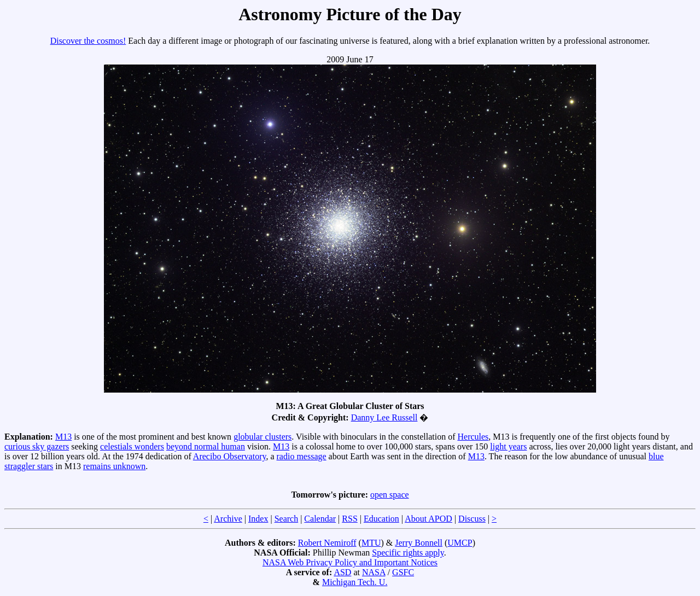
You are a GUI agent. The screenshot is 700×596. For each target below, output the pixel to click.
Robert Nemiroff (327, 543)
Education (381, 519)
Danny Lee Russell (384, 417)
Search (287, 519)
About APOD (428, 519)
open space (390, 495)
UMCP (460, 543)
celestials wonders (132, 446)
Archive (228, 519)
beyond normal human (206, 446)
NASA (374, 572)
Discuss (472, 519)
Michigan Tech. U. (355, 582)
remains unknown (114, 466)
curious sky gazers (37, 446)
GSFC (403, 572)
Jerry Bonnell (419, 543)
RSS (349, 519)
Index (258, 519)
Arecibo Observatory (230, 456)
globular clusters (262, 437)
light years (508, 446)
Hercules (473, 437)
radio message (302, 456)
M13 (63, 437)
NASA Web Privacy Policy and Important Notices (350, 562)
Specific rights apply (408, 553)
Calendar (320, 519)
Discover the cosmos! (88, 41)
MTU (371, 543)
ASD (342, 572)
